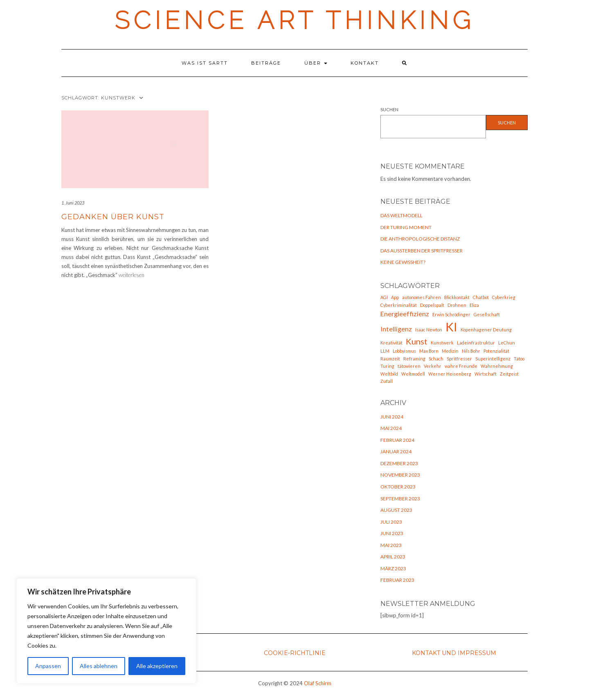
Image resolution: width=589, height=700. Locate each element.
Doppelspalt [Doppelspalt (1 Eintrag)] (432, 305)
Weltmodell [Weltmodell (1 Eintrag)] (413, 374)
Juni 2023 (392, 533)
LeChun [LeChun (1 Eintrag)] (507, 343)
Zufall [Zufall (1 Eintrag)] (387, 381)
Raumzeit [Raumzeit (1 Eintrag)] (390, 359)
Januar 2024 (396, 451)
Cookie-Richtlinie (295, 653)
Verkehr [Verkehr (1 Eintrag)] (433, 366)
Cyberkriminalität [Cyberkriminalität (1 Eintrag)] (399, 305)
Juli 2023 (391, 522)
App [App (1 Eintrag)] (395, 297)
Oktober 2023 (398, 487)
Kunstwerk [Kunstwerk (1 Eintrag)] (442, 343)
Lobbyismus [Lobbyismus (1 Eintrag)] (404, 351)
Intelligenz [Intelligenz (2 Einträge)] (396, 329)
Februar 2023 (397, 580)
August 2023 (396, 510)
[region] (106, 631)
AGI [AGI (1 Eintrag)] (384, 297)
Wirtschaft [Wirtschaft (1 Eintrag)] (486, 374)
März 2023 (393, 568)
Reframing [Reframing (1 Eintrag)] (414, 359)
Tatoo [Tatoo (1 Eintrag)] (519, 359)
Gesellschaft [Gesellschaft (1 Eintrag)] (487, 314)
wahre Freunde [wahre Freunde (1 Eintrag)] (461, 366)
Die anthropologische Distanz (420, 239)
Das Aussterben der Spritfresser (422, 251)
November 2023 (400, 475)
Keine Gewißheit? (403, 262)
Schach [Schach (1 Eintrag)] (436, 359)
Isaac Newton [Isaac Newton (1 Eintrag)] (429, 330)
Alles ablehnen (99, 666)
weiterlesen (132, 275)
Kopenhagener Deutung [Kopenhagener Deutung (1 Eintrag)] (486, 330)
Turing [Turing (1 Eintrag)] (387, 366)
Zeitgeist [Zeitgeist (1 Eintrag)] (509, 374)
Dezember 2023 (399, 463)
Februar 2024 (397, 440)
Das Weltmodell (401, 215)
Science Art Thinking (294, 20)
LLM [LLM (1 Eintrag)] (385, 351)
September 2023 (400, 499)
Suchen (389, 109)
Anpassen (48, 666)
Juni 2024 (392, 417)
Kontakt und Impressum (454, 653)
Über (316, 63)
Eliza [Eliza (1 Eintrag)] (474, 305)
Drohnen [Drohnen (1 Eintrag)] (457, 305)
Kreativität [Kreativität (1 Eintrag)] (391, 343)
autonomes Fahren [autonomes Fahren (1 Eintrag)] (422, 297)
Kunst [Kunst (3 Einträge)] (417, 341)
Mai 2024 (391, 428)
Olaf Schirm (318, 683)
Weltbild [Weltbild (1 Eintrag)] (389, 374)
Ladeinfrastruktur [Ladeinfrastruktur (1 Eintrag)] (476, 343)
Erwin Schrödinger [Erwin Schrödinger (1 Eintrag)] (451, 314)
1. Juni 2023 (73, 203)
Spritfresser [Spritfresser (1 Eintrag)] (459, 359)
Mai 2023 (391, 545)
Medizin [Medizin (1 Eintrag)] (450, 351)
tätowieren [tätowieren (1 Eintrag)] (409, 366)
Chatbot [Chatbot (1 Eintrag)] (481, 297)
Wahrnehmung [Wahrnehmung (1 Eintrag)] (497, 366)
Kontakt (365, 63)
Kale (269, 695)
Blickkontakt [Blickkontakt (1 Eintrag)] (457, 297)
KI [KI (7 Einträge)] (451, 327)
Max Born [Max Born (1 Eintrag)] (429, 351)
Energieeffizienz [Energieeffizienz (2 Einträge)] (405, 314)
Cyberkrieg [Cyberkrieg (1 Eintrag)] (504, 297)
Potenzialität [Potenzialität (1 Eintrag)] (496, 351)
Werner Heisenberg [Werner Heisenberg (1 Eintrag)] (450, 374)
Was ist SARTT (205, 63)
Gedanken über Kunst (113, 217)
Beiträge (266, 63)
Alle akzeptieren (157, 666)
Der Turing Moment (406, 227)
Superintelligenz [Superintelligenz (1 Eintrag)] (493, 359)
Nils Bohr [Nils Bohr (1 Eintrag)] (471, 351)
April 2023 (393, 557)
